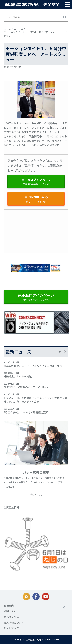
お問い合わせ (11, 611)
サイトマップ (11, 628)
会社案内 (9, 606)
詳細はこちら (36, 494)
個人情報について (14, 622)
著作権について (13, 617)
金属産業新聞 (11, 507)
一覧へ (60, 352)
